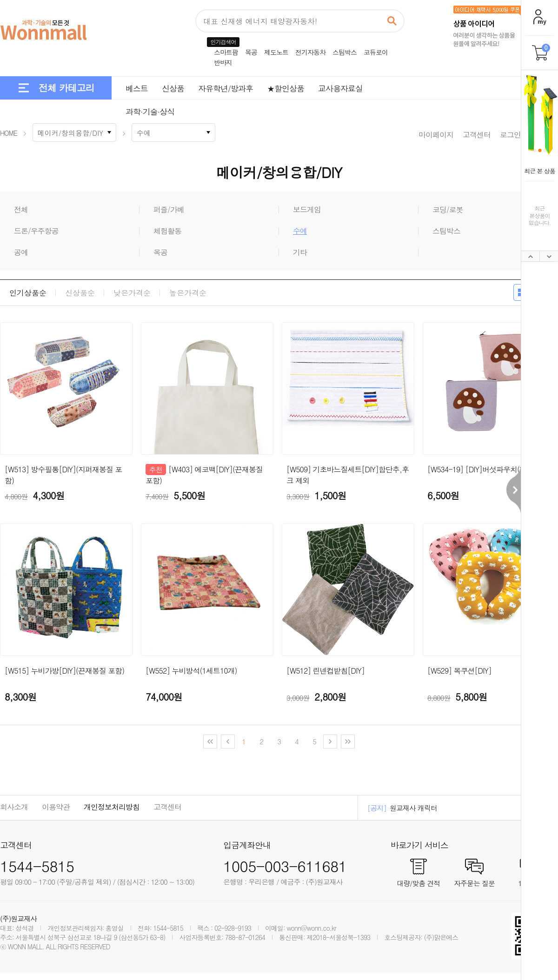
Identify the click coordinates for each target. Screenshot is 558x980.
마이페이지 (436, 135)
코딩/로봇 (448, 210)
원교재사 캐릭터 (413, 808)
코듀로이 (376, 52)
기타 (300, 252)
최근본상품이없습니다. (540, 215)
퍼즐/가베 (169, 210)
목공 (251, 52)
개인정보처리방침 (112, 807)
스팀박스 (345, 52)
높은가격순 (188, 293)
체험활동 (167, 231)
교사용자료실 (340, 88)
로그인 (510, 135)
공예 (21, 252)
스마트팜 (226, 52)
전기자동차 (310, 52)
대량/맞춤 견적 (418, 882)
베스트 (137, 88)
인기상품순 (28, 293)
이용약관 (56, 807)
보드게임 (307, 210)
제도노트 (276, 52)
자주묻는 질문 (474, 882)
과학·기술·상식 (150, 112)
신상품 (173, 88)
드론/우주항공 (36, 231)
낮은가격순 (132, 293)
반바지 (223, 62)
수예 (300, 231)
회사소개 (14, 807)
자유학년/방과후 (226, 88)
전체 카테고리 (66, 88)
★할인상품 (286, 88)
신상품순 (80, 293)
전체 (21, 210)
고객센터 (477, 135)
